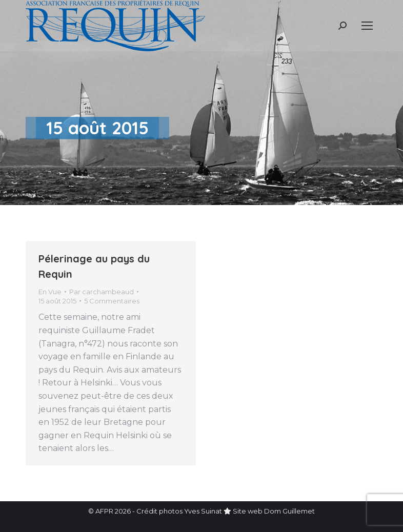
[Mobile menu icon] (367, 26)
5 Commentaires (112, 301)
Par (102, 292)
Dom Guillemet (289, 511)
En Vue (50, 292)
